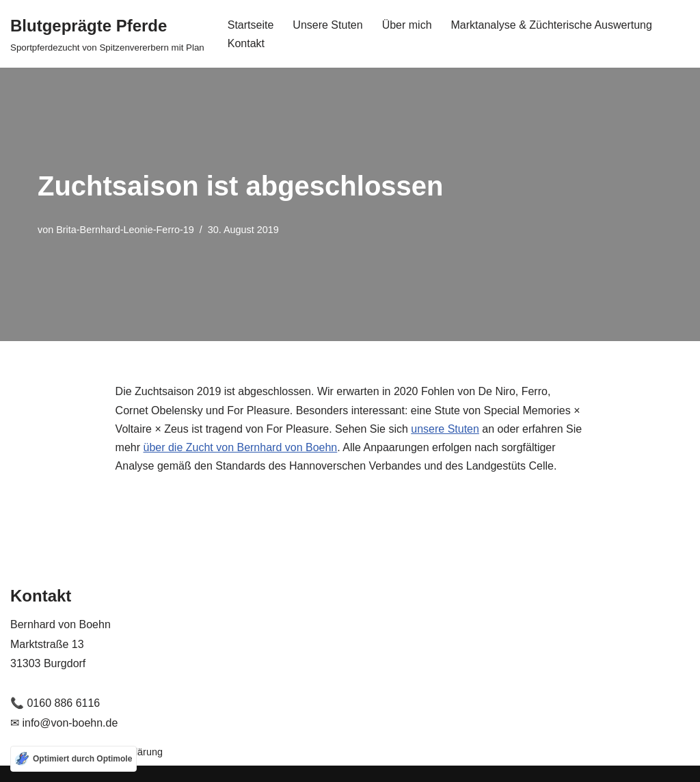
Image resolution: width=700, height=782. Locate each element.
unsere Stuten (445, 429)
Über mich (407, 25)
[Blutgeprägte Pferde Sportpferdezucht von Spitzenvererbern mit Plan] (107, 34)
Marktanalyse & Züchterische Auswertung (552, 25)
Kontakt (246, 43)
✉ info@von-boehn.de (64, 723)
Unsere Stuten (327, 25)
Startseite (251, 25)
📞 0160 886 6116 (55, 703)
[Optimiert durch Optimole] (73, 759)
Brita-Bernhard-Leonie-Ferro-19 (125, 230)
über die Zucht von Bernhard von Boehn (241, 447)
